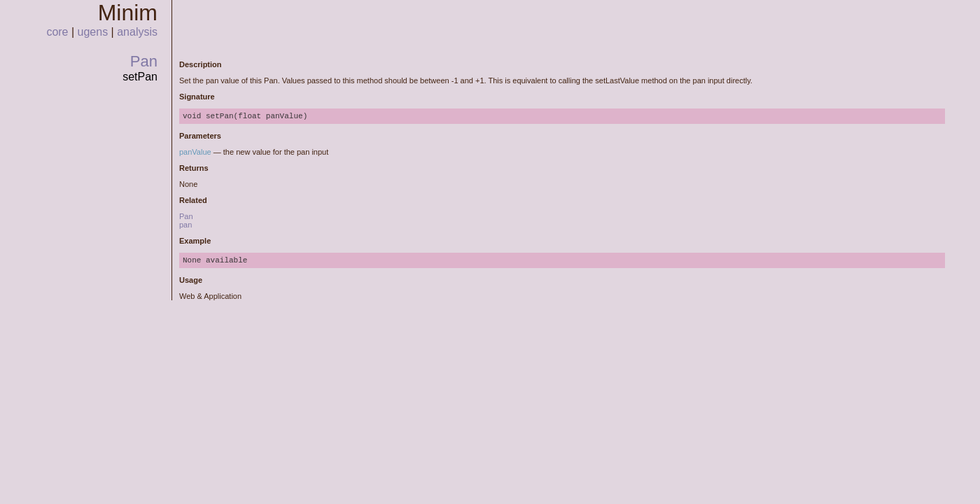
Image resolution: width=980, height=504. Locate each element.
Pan (144, 61)
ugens (93, 32)
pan (185, 225)
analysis (137, 32)
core (57, 32)
